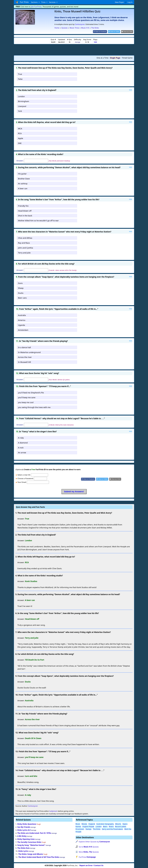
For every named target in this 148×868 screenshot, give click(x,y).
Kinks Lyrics (23, 851)
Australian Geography (105, 824)
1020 (95, 42)
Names (78, 826)
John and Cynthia (26, 248)
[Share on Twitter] (115, 32)
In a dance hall (24, 347)
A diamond (23, 443)
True (20, 74)
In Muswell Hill (24, 362)
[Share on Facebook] (102, 32)
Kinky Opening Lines (26, 839)
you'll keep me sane (27, 397)
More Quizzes (89, 852)
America (22, 320)
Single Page (115, 58)
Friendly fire (23, 206)
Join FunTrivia (36, 7)
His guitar (22, 174)
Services (52, 2)
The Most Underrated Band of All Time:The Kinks (39, 857)
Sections (35, 2)
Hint (131, 90)
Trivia (44, 2)
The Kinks (97, 829)
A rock (21, 447)
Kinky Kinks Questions (27, 824)
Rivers (111, 826)
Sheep (21, 288)
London (21, 96)
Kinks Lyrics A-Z (24, 830)
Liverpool (22, 106)
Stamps (89, 829)
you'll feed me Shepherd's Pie (31, 392)
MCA (20, 128)
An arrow (22, 452)
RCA (20, 133)
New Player (119, 2)
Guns (20, 283)
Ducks (21, 293)
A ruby (21, 438)
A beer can (23, 188)
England (92, 824)
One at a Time (102, 58)
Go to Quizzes (89, 847)
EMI (20, 143)
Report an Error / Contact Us (91, 865)
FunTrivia (87, 857)
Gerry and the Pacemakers (112, 829)
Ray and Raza (24, 243)
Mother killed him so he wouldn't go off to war (38, 220)
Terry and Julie (24, 252)
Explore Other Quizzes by (94, 841)
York (20, 111)
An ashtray (23, 183)
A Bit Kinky (22, 836)
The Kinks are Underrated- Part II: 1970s (34, 833)
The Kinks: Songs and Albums (31, 854)
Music (78, 824)
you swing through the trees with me (34, 407)
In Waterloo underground (29, 352)
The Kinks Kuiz (23, 848)
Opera (125, 824)
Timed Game (127, 58)
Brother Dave (24, 178)
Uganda (22, 325)
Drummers (80, 829)
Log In (130, 2)
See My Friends (24, 827)
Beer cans (22, 298)
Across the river (25, 357)
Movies (84, 824)
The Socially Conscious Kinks (29, 842)
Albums (118, 824)
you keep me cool (26, 402)
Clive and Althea (25, 238)
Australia (22, 315)
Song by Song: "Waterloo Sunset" (31, 845)
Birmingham (24, 101)
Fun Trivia (22, 2)
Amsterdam (23, 330)
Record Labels (121, 826)
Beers (105, 826)
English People (88, 826)
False (20, 79)
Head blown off (25, 211)
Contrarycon (80, 24)
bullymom (53, 811)
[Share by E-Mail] (127, 32)
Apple (21, 138)
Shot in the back (25, 215)
